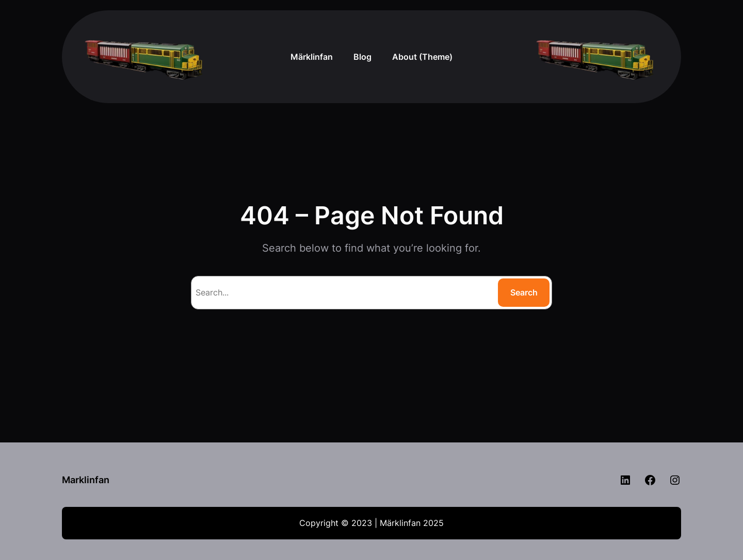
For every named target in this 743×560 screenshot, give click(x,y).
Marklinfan (86, 480)
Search (524, 292)
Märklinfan (312, 57)
